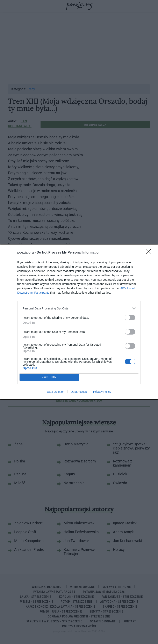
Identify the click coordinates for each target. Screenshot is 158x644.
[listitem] (79, 309)
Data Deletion (56, 392)
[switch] (130, 318)
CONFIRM (49, 377)
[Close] (150, 253)
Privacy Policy (102, 392)
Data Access (79, 392)
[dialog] (79, 322)
